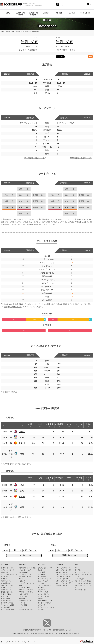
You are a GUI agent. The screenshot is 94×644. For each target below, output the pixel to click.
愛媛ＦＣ (41, 599)
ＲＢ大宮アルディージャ (27, 583)
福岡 (22, 454)
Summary (59, 564)
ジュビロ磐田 (24, 596)
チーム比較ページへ (24, 555)
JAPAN (46, 13)
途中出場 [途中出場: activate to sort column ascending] (50, 425)
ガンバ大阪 (5, 596)
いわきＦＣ (23, 579)
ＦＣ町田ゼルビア (7, 583)
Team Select (85, 13)
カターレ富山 (24, 594)
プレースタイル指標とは (83, 581)
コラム (77, 568)
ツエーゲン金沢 (43, 581)
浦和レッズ (5, 572)
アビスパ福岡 (5, 607)
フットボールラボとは (82, 572)
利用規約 (27, 630)
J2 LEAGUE (23, 564)
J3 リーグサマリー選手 (64, 583)
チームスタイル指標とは (83, 583)
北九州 (22, 443)
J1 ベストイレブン (62, 572)
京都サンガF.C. (6, 594)
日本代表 (78, 570)
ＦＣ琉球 (41, 609)
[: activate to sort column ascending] (8, 425)
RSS (90, 57)
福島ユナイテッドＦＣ (45, 568)
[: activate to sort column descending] (4, 425)
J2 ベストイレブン (62, 579)
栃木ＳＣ (41, 570)
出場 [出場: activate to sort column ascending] (30, 425)
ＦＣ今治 (22, 603)
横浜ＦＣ (22, 585)
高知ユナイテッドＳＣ (45, 601)
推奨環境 (34, 630)
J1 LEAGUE (5, 564)
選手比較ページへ (70, 555)
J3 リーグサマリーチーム (65, 581)
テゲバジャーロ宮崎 (26, 609)
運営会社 (57, 630)
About (72, 13)
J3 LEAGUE (42, 564)
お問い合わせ (65, 630)
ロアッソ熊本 (42, 605)
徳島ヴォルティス (25, 601)
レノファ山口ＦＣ (44, 594)
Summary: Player (33, 14)
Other (77, 564)
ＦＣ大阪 (41, 588)
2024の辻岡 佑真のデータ (80, 158)
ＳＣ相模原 (41, 574)
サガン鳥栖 (23, 605)
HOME (7, 13)
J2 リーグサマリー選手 (64, 577)
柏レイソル (5, 577)
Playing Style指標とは (13, 307)
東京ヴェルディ (6, 581)
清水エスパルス (6, 590)
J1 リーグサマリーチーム (65, 568)
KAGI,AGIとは (79, 579)
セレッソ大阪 (5, 599)
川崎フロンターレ (7, 585)
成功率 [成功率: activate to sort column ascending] (88, 425)
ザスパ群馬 (41, 572)
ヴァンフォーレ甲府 (26, 590)
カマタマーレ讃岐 (44, 596)
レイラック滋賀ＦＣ (44, 585)
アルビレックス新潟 (26, 592)
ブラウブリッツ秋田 (26, 574)
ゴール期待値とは (81, 590)
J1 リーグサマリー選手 (64, 570)
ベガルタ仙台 (24, 572)
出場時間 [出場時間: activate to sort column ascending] (59, 425)
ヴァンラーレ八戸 (25, 570)
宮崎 (22, 438)
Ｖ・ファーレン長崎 (8, 609)
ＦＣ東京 (4, 579)
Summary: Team (20, 14)
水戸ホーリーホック (8, 570)
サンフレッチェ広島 (8, 605)
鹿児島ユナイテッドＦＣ (46, 607)
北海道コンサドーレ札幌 (27, 568)
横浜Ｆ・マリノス (7, 588)
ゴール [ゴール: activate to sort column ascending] (69, 425)
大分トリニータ (24, 607)
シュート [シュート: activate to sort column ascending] (79, 425)
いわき (22, 432)
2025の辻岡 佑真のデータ (34, 158)
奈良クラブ (41, 590)
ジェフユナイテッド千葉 (9, 574)
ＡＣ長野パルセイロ (44, 579)
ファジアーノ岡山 (7, 603)
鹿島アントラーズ (7, 568)
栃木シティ (23, 581)
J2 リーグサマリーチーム (65, 574)
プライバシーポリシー (46, 630)
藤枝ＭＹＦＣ (24, 599)
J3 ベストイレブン (62, 585)
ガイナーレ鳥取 (43, 592)
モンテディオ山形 (25, 577)
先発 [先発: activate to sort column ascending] (40, 425)
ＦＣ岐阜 (41, 583)
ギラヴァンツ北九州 (44, 603)
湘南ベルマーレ (24, 588)
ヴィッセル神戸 (6, 601)
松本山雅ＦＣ (42, 577)
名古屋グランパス (7, 592)
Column (59, 13)
